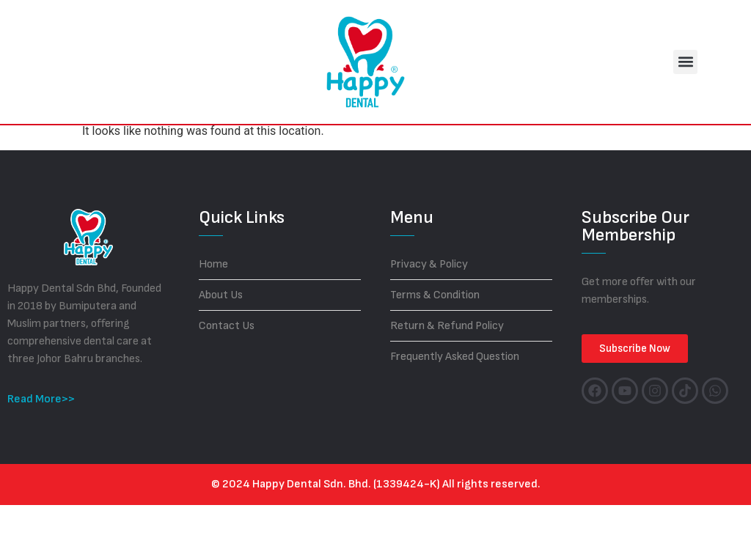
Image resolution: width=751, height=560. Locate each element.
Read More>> (41, 454)
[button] (685, 62)
